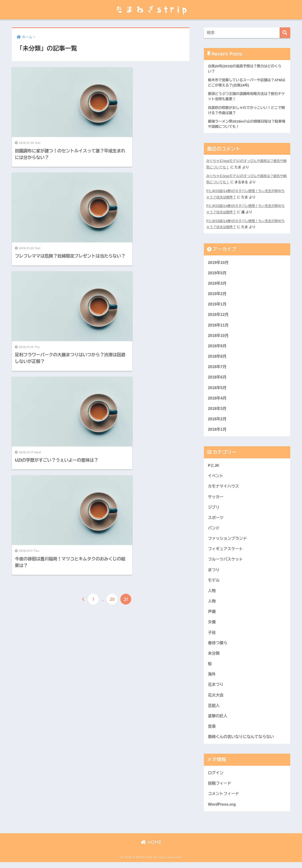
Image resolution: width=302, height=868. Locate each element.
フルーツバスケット (226, 562)
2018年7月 (217, 367)
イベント (216, 478)
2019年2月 (217, 294)
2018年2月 (217, 420)
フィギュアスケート (226, 552)
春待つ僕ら (218, 647)
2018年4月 (217, 399)
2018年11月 (218, 325)
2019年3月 (217, 283)
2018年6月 (217, 378)
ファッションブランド (228, 541)
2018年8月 (217, 357)
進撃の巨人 (218, 721)
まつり (214, 573)
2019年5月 (217, 273)
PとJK (214, 467)
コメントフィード (224, 799)
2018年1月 (217, 431)
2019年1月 (217, 304)
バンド (214, 531)
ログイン (216, 778)
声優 (212, 615)
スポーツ (216, 520)
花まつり (216, 689)
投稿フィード (220, 789)
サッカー (216, 499)
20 (112, 340)
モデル (214, 583)
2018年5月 (217, 389)
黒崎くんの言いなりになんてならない (241, 742)
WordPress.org (222, 810)
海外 (212, 678)
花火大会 (216, 699)
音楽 (212, 731)
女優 (212, 625)
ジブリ (214, 509)
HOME (151, 848)
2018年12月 (218, 315)
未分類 (214, 657)
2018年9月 (217, 346)
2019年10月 (218, 262)
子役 (212, 636)
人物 (212, 594)
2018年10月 (218, 336)
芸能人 (214, 710)
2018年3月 (217, 410)
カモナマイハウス (224, 488)
